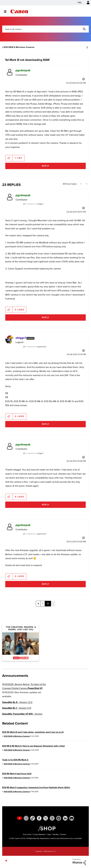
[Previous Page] (38, 604)
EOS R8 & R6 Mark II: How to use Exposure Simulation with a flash (33, 746)
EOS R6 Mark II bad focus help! (17, 774)
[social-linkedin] (65, 818)
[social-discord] (72, 818)
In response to (34, 204)
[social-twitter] (46, 818)
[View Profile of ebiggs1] (21, 338)
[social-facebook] (39, 818)
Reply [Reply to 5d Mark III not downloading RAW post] (46, 166)
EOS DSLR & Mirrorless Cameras (19, 47)
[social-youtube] (19, 818)
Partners (63, 834)
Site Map (56, 834)
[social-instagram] (26, 818)
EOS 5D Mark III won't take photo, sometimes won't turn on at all (33, 732)
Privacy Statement (39, 834)
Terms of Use (27, 834)
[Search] (46, 29)
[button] (9, 158)
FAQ (80, 3)
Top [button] (6, 861)
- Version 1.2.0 (17, 702)
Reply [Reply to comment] (46, 317)
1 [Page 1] (43, 604)
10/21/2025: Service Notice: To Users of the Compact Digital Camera (24, 686)
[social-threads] (52, 818)
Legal (49, 834)
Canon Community (19, 11)
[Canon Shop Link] (45, 828)
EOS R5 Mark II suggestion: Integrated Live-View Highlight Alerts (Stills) (36, 788)
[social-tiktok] (33, 818)
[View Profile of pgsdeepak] (23, 70)
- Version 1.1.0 (17, 708)
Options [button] (87, 47)
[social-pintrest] (59, 818)
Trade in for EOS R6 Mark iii (15, 760)
